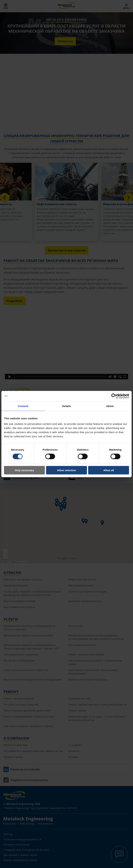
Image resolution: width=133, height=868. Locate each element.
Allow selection (66, 470)
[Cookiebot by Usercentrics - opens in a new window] (114, 396)
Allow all (109, 470)
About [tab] (110, 406)
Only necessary (24, 470)
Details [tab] (66, 406)
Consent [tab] (23, 406)
